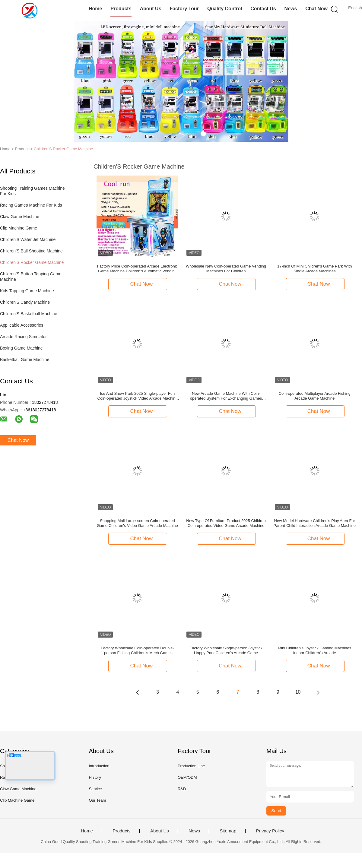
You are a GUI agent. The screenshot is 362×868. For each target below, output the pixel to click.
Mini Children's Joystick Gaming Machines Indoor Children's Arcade (314, 650)
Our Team (97, 800)
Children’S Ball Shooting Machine (31, 251)
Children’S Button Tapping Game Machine (31, 277)
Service (95, 789)
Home (95, 9)
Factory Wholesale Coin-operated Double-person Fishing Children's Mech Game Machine (137, 651)
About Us (150, 9)
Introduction (99, 766)
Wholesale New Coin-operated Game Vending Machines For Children (226, 269)
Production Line (191, 766)
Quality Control (225, 9)
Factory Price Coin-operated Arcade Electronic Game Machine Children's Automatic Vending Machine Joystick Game (137, 269)
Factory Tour (184, 9)
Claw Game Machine (20, 217)
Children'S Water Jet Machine (28, 239)
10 (298, 692)
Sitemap (228, 831)
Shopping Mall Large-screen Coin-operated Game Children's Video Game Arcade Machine (137, 523)
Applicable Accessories (22, 325)
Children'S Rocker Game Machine (63, 149)
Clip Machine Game (19, 228)
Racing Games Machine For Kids (31, 205)
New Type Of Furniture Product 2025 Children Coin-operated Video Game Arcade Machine (226, 523)
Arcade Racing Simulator (23, 337)
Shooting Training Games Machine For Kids (33, 191)
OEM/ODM (187, 777)
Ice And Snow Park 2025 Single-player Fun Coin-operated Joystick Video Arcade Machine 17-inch (138, 396)
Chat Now (316, 9)
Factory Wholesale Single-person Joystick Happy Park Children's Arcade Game (226, 650)
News (291, 9)
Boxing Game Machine (21, 348)
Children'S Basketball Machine (29, 314)
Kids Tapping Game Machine (27, 291)
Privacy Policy (270, 831)
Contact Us (263, 9)
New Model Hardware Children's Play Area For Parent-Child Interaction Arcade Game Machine (315, 523)
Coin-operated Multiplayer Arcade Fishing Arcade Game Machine (315, 396)
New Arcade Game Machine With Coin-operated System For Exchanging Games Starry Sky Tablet (226, 396)
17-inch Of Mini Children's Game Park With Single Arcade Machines (314, 269)
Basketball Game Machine (25, 360)
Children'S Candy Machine (25, 302)
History (95, 777)
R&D (182, 789)
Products (121, 9)
